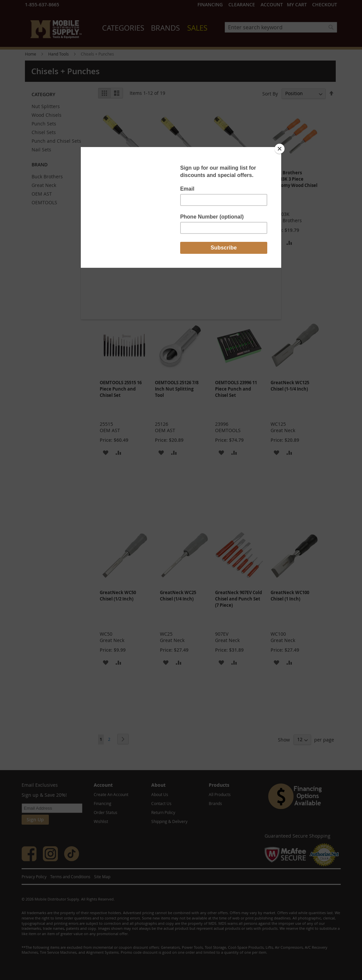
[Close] (280, 149)
